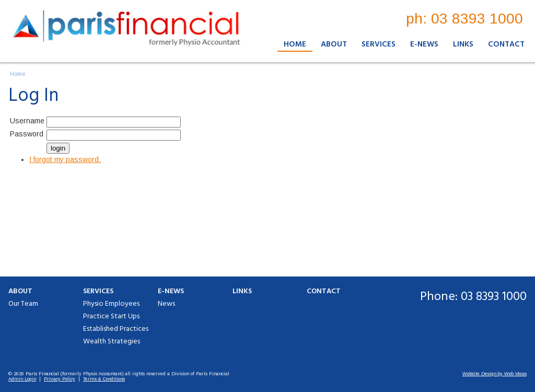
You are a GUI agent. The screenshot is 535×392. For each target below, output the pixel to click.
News (166, 304)
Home (295, 44)
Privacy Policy (60, 379)
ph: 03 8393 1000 (464, 19)
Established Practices (116, 329)
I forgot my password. (65, 159)
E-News (424, 44)
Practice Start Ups (111, 316)
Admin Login (22, 379)
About (334, 44)
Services (379, 44)
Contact (506, 44)
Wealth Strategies (112, 342)
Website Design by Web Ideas (495, 374)
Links (463, 44)
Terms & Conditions (104, 379)
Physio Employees (111, 304)
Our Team (23, 304)
